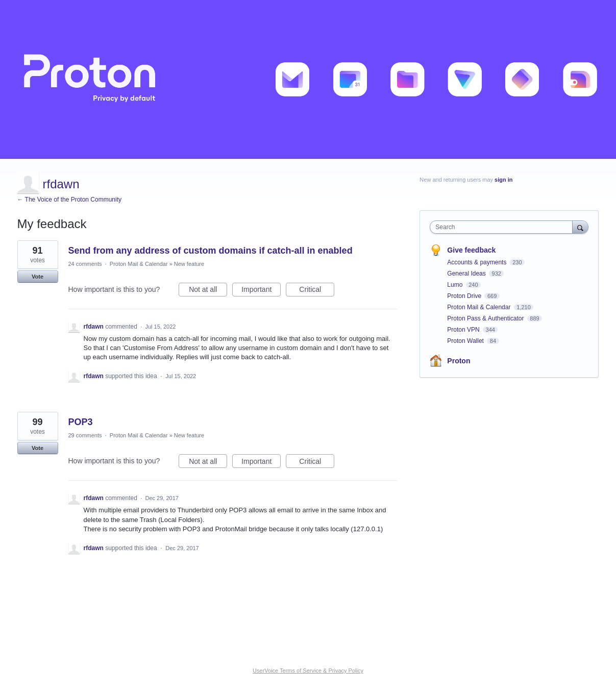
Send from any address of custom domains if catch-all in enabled (211, 251)
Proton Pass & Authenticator (486, 318)
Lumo (455, 285)
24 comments (85, 264)
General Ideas (467, 274)
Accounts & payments (477, 262)
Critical (317, 291)
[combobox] (503, 227)
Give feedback (471, 250)
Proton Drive (465, 296)
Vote (38, 277)
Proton (459, 361)
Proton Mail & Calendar (139, 264)
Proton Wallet (466, 341)
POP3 (81, 422)
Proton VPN (464, 330)
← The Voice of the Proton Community (70, 200)
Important (261, 291)
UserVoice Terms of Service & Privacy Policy (308, 671)
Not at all (208, 291)
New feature (189, 264)
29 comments (85, 435)
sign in (503, 180)
